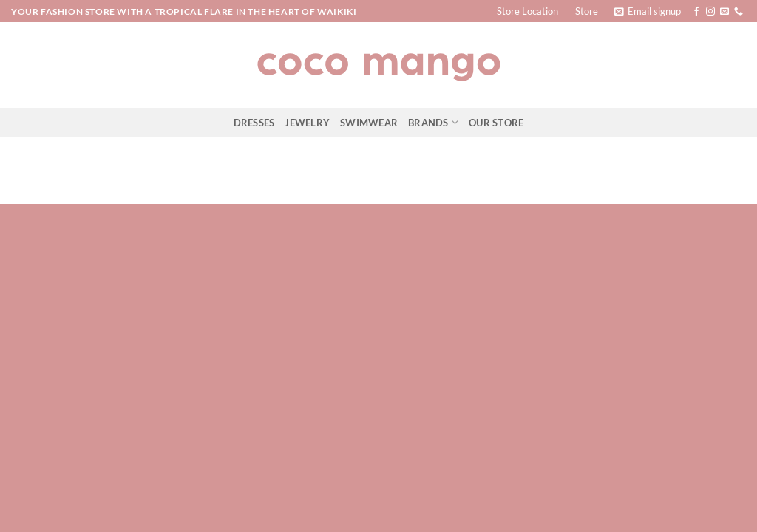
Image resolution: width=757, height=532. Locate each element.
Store (587, 11)
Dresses (254, 123)
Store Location (527, 11)
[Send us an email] (724, 12)
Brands (433, 122)
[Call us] (739, 12)
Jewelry (307, 123)
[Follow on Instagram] (710, 12)
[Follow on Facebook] (696, 12)
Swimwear (369, 123)
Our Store (496, 123)
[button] (648, 11)
